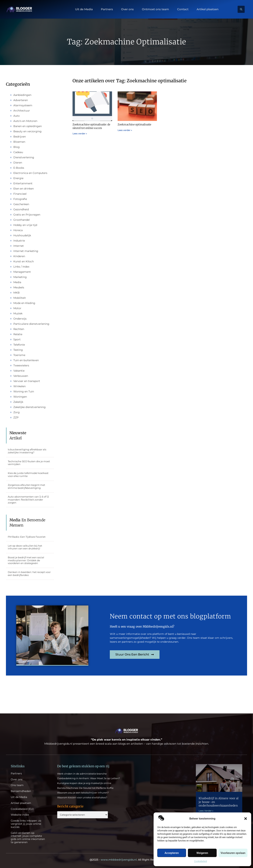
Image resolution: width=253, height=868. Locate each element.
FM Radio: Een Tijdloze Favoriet (27, 537)
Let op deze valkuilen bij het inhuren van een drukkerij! (25, 547)
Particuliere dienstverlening (31, 324)
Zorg (17, 412)
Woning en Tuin (24, 391)
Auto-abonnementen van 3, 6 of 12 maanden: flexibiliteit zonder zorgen (28, 499)
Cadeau (18, 152)
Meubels (19, 287)
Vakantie (19, 371)
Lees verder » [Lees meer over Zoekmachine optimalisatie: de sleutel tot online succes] (80, 133)
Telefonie (19, 345)
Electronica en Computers (30, 173)
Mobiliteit (20, 298)
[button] (246, 819)
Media (17, 282)
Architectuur (22, 111)
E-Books (19, 168)
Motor (17, 308)
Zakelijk (18, 402)
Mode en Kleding (24, 303)
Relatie (18, 334)
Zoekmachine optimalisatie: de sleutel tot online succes (91, 126)
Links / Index (21, 267)
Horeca (18, 230)
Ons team (17, 785)
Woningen (20, 397)
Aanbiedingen (22, 95)
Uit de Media (84, 9)
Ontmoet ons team (155, 9)
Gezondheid (21, 209)
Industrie (19, 241)
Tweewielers (21, 365)
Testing (18, 350)
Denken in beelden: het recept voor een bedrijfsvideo (29, 574)
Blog (17, 147)
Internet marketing (26, 251)
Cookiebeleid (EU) (22, 809)
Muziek (18, 313)
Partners (107, 9)
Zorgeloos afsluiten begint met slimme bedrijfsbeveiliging (26, 486)
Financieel (20, 194)
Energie (18, 178)
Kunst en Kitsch (24, 261)
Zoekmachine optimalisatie (134, 124)
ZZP (16, 417)
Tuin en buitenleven (26, 360)
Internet (19, 246)
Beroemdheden (21, 791)
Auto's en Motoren (25, 121)
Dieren (18, 163)
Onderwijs (20, 319)
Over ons (127, 9)
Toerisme (19, 355)
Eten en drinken (24, 189)
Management (22, 272)
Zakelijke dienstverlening (29, 407)
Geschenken (21, 204)
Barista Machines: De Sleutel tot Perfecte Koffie (85, 788)
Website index (20, 815)
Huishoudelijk (22, 235)
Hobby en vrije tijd (25, 225)
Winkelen (19, 386)
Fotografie (20, 199)
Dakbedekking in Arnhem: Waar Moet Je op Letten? (88, 778)
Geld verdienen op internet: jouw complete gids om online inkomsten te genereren (28, 838)
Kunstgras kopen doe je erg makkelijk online (84, 783)
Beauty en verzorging (27, 131)
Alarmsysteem (23, 105)
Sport (17, 339)
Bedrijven (20, 137)
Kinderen (19, 256)
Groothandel (22, 220)
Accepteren (172, 853)
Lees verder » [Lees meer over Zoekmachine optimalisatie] (125, 130)
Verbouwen (21, 376)
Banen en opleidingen (28, 126)
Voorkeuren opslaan (233, 853)
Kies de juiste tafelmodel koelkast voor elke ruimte (28, 475)
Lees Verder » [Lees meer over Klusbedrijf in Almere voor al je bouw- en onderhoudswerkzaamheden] (206, 811)
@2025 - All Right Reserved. (126, 860)
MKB (17, 293)
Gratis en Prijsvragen (27, 215)
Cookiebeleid (201, 861)
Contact (183, 9)
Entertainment (23, 183)
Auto (17, 116)
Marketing (20, 277)
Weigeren (202, 853)
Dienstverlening (24, 157)
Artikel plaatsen (208, 9)
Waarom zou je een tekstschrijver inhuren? (83, 793)
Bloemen (19, 142)
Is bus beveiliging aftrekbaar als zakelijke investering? (27, 451)
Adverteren (21, 100)
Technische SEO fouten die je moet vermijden (29, 463)
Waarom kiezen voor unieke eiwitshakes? (82, 797)
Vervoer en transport (27, 381)
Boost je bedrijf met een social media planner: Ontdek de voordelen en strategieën (26, 560)
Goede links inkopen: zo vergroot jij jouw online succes (26, 824)
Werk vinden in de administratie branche (82, 774)
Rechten (19, 329)
